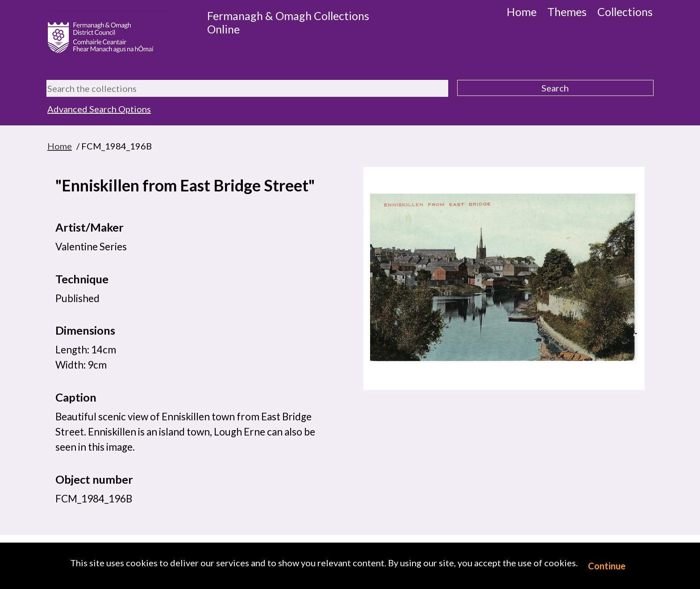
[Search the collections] (247, 88)
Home (522, 12)
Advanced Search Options (99, 109)
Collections (625, 12)
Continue (607, 566)
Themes (567, 12)
